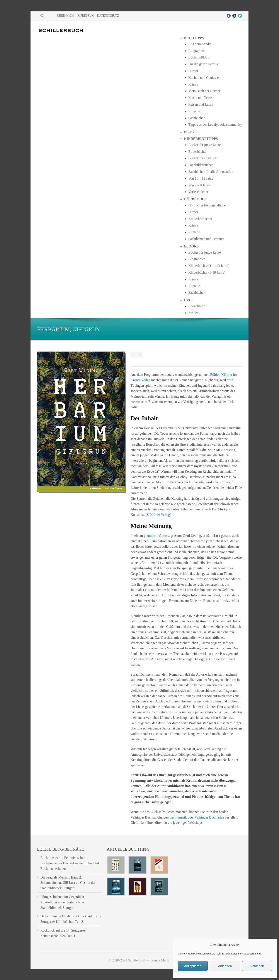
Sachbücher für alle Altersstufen (211, 172)
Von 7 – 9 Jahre (199, 185)
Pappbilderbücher (201, 165)
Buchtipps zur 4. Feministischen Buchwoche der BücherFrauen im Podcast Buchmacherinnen (70, 863)
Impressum (85, 16)
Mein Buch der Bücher (204, 91)
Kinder (193, 313)
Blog (189, 132)
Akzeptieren (193, 966)
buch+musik (178, 817)
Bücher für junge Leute (205, 145)
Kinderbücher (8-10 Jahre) (207, 272)
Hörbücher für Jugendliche (207, 205)
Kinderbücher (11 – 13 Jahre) (209, 266)
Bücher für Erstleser (202, 158)
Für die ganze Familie (204, 64)
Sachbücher (196, 118)
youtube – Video (155, 536)
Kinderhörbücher (200, 219)
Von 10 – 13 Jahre (201, 178)
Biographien (197, 51)
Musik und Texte (200, 98)
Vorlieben (257, 966)
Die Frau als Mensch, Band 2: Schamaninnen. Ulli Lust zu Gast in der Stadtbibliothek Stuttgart (68, 883)
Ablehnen (225, 966)
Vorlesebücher (198, 192)
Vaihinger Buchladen (209, 817)
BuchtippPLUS (199, 57)
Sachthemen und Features (206, 239)
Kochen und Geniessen (204, 78)
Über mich (65, 16)
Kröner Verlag (160, 515)
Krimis (193, 84)
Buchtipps (194, 38)
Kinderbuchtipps (201, 139)
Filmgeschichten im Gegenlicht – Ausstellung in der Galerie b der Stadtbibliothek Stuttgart (64, 902)
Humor (193, 71)
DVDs (189, 300)
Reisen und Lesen (201, 104)
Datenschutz (108, 16)
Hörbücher (195, 199)
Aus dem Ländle (200, 44)
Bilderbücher (197, 152)
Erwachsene (197, 306)
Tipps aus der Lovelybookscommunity (215, 124)
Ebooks (191, 246)
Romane (194, 111)
